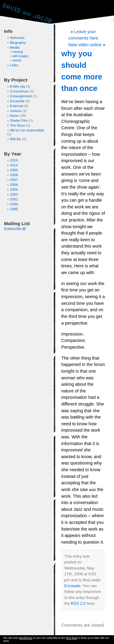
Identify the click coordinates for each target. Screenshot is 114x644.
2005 (14, 189)
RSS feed (72, 638)
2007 (14, 180)
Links (14, 65)
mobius (16, 111)
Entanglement (21, 96)
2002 (14, 199)
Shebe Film (19, 120)
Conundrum (19, 91)
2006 (14, 184)
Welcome (17, 38)
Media (15, 47)
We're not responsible (27, 130)
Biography (18, 42)
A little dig (17, 86)
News (14, 115)
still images (21, 56)
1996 (14, 209)
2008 (14, 175)
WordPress (26, 638)
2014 (14, 165)
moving (18, 52)
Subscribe (13, 229)
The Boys (17, 125)
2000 (14, 204)
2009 (14, 170)
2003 (14, 194)
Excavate (17, 101)
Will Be (16, 139)
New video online (85, 45)
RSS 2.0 (78, 603)
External (17, 106)
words (17, 60)
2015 (14, 160)
